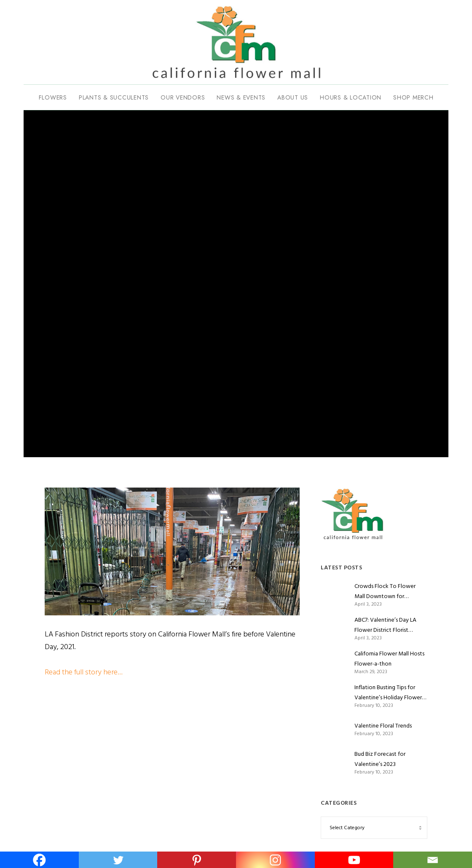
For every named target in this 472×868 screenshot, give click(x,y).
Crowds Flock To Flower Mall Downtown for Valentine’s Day (385, 591)
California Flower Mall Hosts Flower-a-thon (389, 659)
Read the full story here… (84, 672)
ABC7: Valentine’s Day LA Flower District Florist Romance (385, 625)
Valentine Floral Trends (383, 726)
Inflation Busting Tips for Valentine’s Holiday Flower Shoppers (388, 693)
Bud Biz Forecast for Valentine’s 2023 (380, 759)
